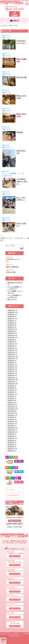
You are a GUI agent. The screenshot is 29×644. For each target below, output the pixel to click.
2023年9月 (11, 361)
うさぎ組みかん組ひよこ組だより (22, 181)
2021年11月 (11, 407)
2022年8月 (11, 388)
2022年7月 (11, 390)
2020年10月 (11, 432)
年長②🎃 (19, 132)
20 (19, 238)
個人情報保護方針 (14, 495)
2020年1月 (11, 451)
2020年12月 (11, 428)
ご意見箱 (11, 490)
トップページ (4, 26)
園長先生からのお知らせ (15, 283)
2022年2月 (11, 400)
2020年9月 (11, 434)
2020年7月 (11, 438)
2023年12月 (11, 354)
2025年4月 (11, 325)
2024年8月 (11, 342)
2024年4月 (11, 346)
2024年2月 (11, 350)
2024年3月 (11, 348)
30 (21, 238)
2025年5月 (11, 323)
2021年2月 (11, 424)
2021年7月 (11, 413)
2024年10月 (11, 337)
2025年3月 (11, 327)
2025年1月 (11, 331)
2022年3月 (11, 398)
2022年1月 (11, 403)
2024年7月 (11, 344)
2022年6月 (11, 392)
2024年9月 (11, 340)
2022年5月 (11, 394)
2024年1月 (11, 352)
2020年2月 (11, 449)
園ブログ (10, 299)
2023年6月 (11, 367)
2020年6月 (11, 440)
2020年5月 (11, 442)
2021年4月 (11, 419)
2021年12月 (11, 405)
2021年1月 (11, 426)
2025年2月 (11, 329)
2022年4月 (11, 396)
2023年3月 (11, 373)
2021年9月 (11, 411)
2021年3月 (11, 421)
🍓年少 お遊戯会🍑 (12, 267)
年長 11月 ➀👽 (21, 77)
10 (16, 238)
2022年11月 (11, 382)
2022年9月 (11, 386)
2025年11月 (11, 310)
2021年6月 (11, 415)
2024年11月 (11, 335)
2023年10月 (11, 358)
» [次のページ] (26, 238)
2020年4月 (11, 445)
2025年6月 (11, 321)
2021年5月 (11, 417)
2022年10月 (11, 384)
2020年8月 (11, 436)
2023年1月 (11, 377)
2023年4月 (11, 371)
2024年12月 (11, 333)
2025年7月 (11, 319)
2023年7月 (11, 365)
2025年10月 (11, 312)
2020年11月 (11, 430)
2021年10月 (11, 409)
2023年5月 (11, 369)
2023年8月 (11, 363)
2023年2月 (11, 375)
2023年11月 (11, 356)
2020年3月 (11, 447)
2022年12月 (11, 379)
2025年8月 (11, 316)
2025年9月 (11, 314)
